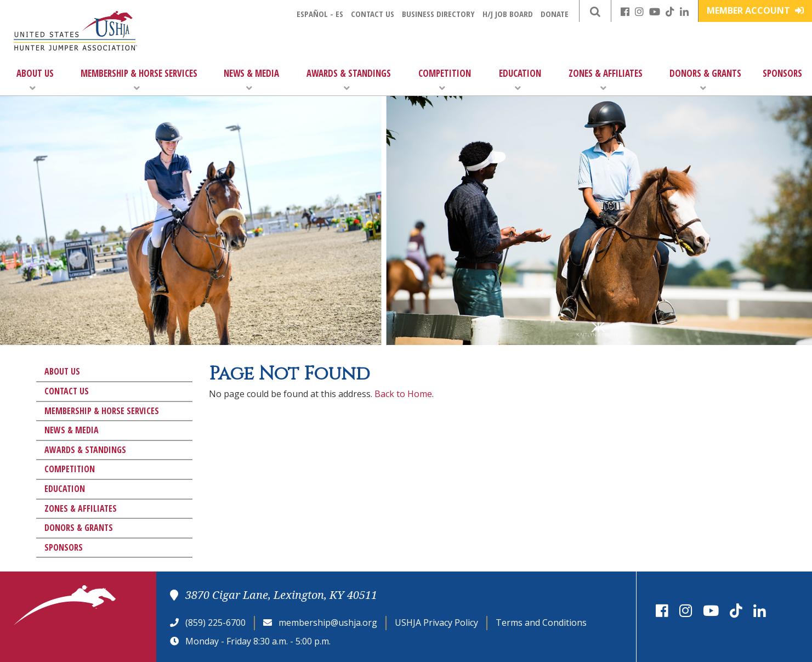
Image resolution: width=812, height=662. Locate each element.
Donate (555, 14)
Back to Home (403, 394)
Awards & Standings (349, 80)
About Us (35, 80)
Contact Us (373, 14)
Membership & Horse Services (139, 80)
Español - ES (320, 14)
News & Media (251, 80)
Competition (445, 80)
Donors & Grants (705, 80)
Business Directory (438, 14)
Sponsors (782, 73)
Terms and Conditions (541, 623)
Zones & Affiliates (606, 80)
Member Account (755, 10)
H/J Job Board (508, 14)
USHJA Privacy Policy (436, 623)
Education (520, 80)
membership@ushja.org (328, 623)
